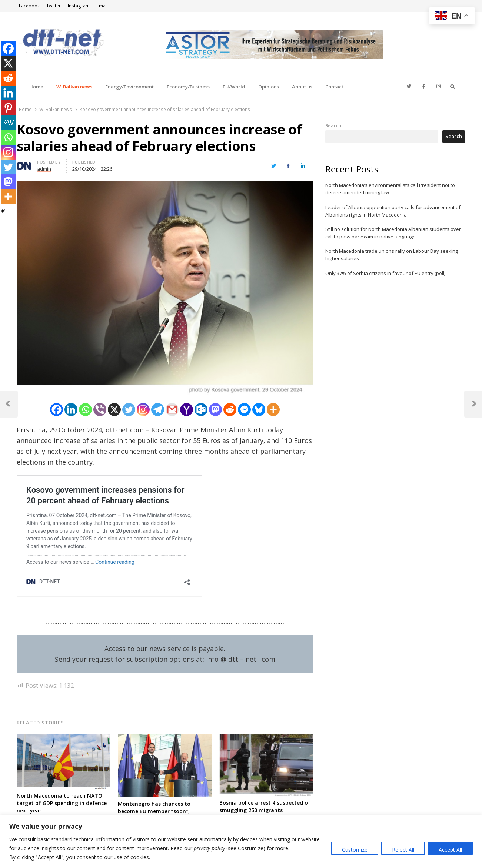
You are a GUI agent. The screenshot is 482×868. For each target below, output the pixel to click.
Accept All (450, 850)
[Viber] (100, 410)
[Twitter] (129, 410)
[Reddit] (230, 410)
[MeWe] (8, 123)
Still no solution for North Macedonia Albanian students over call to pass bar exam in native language (393, 233)
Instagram (79, 6)
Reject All (403, 850)
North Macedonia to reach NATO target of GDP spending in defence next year (62, 803)
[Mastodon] (215, 410)
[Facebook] (56, 410)
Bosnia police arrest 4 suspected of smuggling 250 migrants (265, 806)
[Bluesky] (259, 410)
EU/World (234, 87)
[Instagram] (143, 410)
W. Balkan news (74, 87)
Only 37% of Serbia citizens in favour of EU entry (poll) (385, 273)
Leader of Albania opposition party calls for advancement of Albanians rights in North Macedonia (393, 211)
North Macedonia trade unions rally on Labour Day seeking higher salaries (392, 255)
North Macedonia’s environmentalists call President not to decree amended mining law (390, 189)
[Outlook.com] (201, 410)
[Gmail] (172, 410)
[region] (241, 842)
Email (102, 6)
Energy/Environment (129, 87)
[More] (273, 410)
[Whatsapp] (85, 410)
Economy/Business (188, 87)
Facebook (29, 6)
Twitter (54, 6)
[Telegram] (158, 410)
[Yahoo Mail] (187, 410)
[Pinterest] (8, 108)
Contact (334, 87)
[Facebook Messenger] (244, 410)
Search (333, 125)
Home (36, 87)
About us (302, 87)
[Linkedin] (71, 410)
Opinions (269, 87)
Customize (355, 850)
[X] (114, 410)
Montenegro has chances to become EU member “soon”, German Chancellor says (154, 811)
